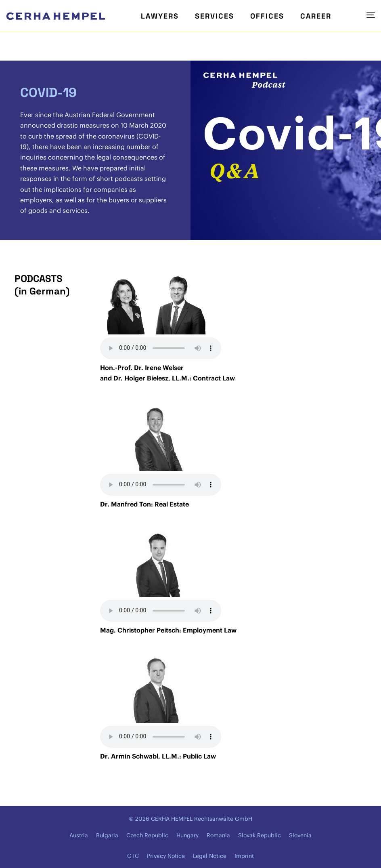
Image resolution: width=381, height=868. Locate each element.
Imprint (244, 856)
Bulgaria (107, 835)
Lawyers (160, 16)
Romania (218, 835)
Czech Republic (147, 835)
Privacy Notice (166, 856)
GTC (133, 856)
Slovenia (300, 835)
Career (316, 16)
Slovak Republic (260, 835)
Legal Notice (210, 856)
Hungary (187, 835)
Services (215, 16)
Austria (79, 835)
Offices (267, 16)
